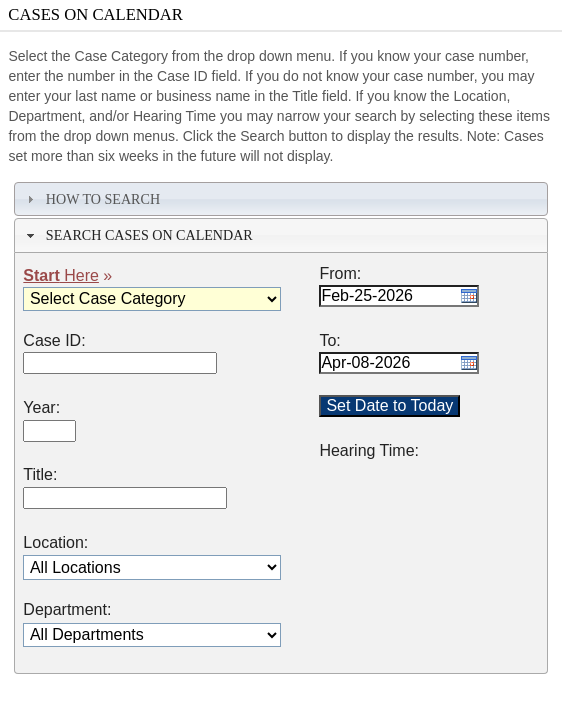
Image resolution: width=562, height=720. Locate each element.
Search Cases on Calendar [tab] (137, 235)
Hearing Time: (369, 451)
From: (340, 274)
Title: (40, 475)
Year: (41, 408)
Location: (55, 543)
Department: (67, 610)
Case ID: (54, 341)
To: (329, 341)
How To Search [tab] (91, 199)
